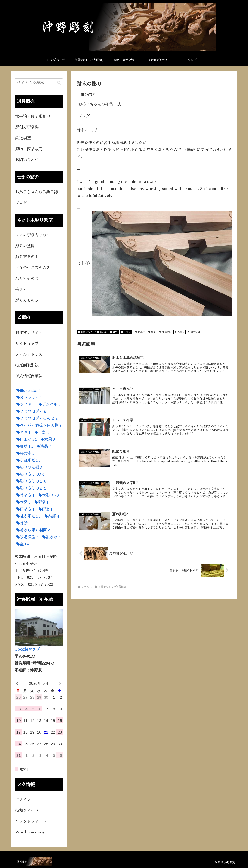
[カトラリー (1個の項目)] (28, 397)
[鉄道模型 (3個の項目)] (26, 537)
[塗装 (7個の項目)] (43, 446)
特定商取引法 (27, 365)
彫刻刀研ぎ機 (27, 127)
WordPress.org (30, 832)
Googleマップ (27, 649)
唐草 (114, 332)
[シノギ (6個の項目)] (25, 404)
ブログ (84, 116)
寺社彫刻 (165, 332)
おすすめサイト (29, 333)
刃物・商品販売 (29, 149)
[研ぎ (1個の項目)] (41, 502)
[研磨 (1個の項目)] (45, 509)
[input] (39, 83)
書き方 (21, 289)
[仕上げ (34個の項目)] (26, 439)
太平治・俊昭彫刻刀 (33, 116)
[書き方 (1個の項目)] (25, 495)
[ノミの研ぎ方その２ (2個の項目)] (36, 418)
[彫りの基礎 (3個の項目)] (28, 467)
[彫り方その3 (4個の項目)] (30, 474)
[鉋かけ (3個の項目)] (50, 537)
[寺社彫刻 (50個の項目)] (28, 460)
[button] (59, 83)
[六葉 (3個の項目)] (47, 439)
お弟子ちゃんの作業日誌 (99, 104)
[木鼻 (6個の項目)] (23, 502)
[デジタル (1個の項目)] (49, 404)
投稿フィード (27, 810)
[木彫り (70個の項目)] (48, 495)
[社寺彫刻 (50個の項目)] (28, 516)
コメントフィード (31, 821)
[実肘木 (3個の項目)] (25, 453)
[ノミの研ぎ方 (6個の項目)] (30, 411)
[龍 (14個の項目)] (22, 544)
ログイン (23, 800)
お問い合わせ (27, 160)
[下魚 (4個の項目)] (41, 432)
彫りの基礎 (25, 246)
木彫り (126, 332)
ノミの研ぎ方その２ (33, 268)
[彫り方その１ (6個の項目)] (30, 481)
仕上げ (140, 332)
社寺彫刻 (194, 332)
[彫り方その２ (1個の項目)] (30, 488)
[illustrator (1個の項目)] (28, 390)
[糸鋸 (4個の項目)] (51, 516)
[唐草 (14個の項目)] (24, 446)
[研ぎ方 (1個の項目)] (25, 509)
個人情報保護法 (29, 376)
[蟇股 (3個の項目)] (23, 523)
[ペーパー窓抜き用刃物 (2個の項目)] (38, 425)
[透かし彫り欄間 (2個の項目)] (32, 530)
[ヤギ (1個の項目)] (23, 432)
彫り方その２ (27, 279)
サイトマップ (27, 344)
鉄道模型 (23, 138)
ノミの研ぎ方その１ (33, 235)
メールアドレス (29, 354)
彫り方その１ (27, 257)
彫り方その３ (27, 300)
